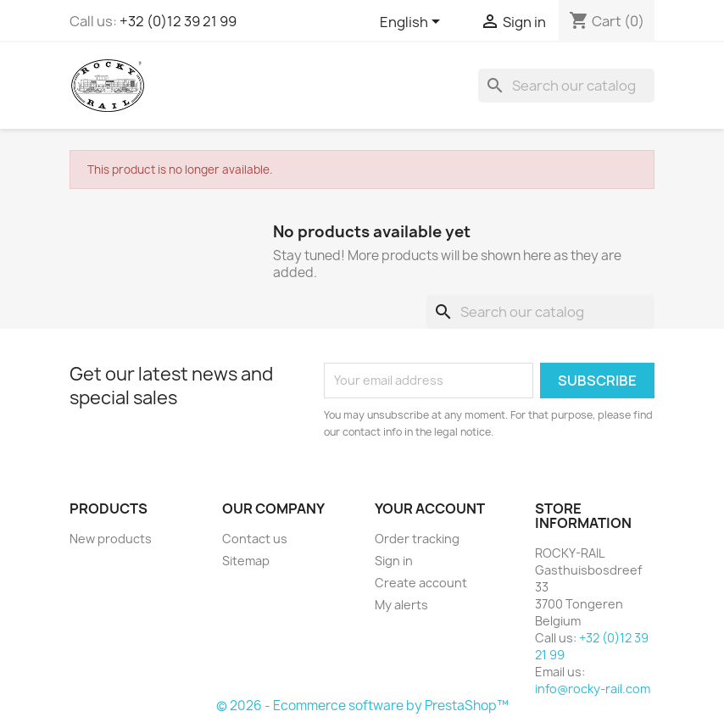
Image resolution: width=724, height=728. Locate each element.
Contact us (255, 539)
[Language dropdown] (413, 23)
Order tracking (417, 539)
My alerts (401, 605)
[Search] (566, 86)
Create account (421, 583)
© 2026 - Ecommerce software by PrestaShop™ (362, 706)
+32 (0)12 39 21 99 (178, 21)
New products (111, 539)
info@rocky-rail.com (593, 689)
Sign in (394, 561)
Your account (430, 508)
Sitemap (246, 561)
